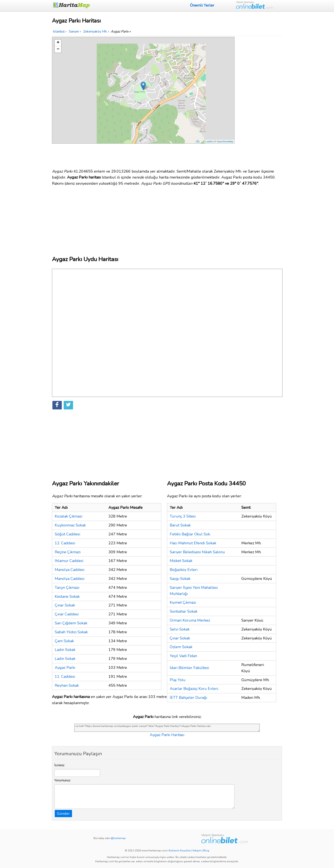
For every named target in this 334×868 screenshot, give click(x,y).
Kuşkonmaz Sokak (70, 525)
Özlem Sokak (181, 647)
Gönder (63, 814)
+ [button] (58, 43)
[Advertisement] (259, 101)
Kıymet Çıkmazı (183, 602)
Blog (206, 851)
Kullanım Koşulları (180, 851)
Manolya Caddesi (70, 570)
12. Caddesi (65, 543)
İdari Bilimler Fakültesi (189, 668)
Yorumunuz (62, 780)
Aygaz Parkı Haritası (167, 735)
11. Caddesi (65, 676)
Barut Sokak (180, 525)
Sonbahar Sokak (184, 611)
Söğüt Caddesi (67, 534)
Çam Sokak (64, 641)
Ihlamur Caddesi (69, 561)
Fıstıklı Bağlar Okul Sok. (190, 534)
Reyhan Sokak (67, 685)
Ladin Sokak (65, 650)
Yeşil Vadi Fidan (183, 656)
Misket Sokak (181, 561)
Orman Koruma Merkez (190, 620)
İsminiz (59, 765)
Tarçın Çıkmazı (67, 588)
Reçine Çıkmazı (68, 552)
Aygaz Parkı (65, 668)
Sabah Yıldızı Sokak (71, 632)
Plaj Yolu (178, 680)
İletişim (197, 851)
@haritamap (118, 838)
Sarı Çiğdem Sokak (71, 623)
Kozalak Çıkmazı (68, 516)
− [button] (58, 49)
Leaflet (209, 142)
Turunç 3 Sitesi (183, 516)
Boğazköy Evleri (184, 570)
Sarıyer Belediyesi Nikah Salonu (197, 552)
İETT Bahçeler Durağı (188, 698)
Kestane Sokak (67, 596)
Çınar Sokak (65, 605)
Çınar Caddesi (67, 614)
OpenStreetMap (225, 142)
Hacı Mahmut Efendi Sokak (193, 543)
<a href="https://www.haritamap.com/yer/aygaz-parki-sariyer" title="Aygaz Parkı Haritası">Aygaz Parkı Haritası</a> (167, 728)
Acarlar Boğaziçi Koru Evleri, (194, 689)
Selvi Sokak (180, 629)
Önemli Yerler (202, 5)
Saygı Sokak (180, 579)
